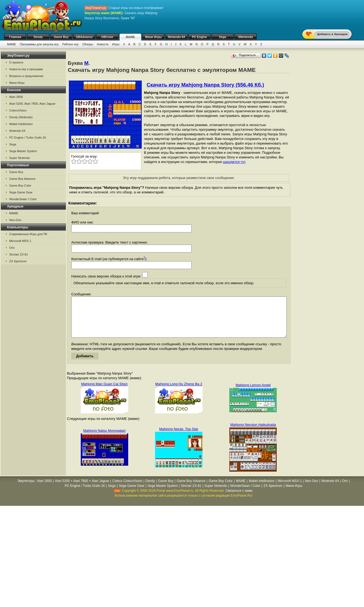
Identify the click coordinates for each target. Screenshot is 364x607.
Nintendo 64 (177, 37)
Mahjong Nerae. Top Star (179, 437)
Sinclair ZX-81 (19, 254)
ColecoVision (18, 110)
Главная (15, 37)
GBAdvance (84, 37)
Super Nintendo (20, 158)
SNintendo (246, 37)
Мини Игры (154, 37)
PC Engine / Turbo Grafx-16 (28, 138)
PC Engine (199, 37)
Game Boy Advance (22, 179)
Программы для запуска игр (39, 44)
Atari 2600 (16, 97)
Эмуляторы (26, 489)
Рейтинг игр (70, 44)
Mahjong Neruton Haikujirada (253, 433)
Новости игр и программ (26, 69)
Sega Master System (23, 151)
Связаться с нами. (239, 499)
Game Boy (61, 37)
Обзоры (88, 44)
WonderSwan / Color (23, 199)
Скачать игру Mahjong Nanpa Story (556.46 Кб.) (205, 85)
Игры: (116, 44)
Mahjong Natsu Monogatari (104, 439)
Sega (223, 37)
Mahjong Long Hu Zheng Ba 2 (179, 392)
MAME (130, 37)
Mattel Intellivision (21, 124)
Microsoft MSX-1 (20, 241)
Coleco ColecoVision (127, 489)
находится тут (234, 162)
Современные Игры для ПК (28, 234)
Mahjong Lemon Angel (253, 393)
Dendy (38, 37)
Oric (12, 248)
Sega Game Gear (21, 192)
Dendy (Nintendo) (21, 117)
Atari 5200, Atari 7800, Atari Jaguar (32, 104)
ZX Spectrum (18, 261)
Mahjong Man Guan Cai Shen (104, 392)
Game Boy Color (20, 186)
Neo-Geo (15, 220)
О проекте (16, 62)
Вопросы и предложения (26, 76)
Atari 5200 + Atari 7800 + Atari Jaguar (82, 489)
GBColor (107, 37)
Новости (103, 44)
